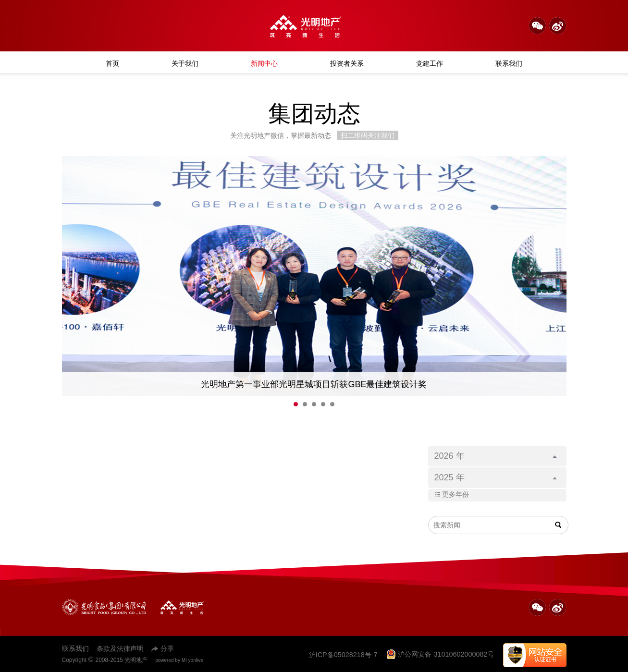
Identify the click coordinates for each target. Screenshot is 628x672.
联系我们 (509, 63)
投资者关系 (347, 63)
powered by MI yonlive (179, 660)
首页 (112, 63)
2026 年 (496, 456)
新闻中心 (264, 63)
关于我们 (185, 63)
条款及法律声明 (120, 648)
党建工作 (430, 63)
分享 (163, 648)
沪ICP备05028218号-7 (343, 655)
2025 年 (496, 477)
